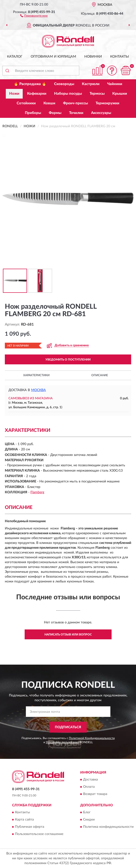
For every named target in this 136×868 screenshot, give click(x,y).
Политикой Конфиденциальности (92, 738)
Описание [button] (100, 375)
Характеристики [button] (36, 375)
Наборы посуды (68, 94)
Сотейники (26, 103)
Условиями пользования (62, 742)
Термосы (97, 94)
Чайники (115, 84)
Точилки (76, 113)
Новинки (93, 57)
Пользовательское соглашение (39, 834)
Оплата (89, 787)
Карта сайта (24, 820)
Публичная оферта (30, 827)
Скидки (89, 820)
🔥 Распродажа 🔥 (30, 84)
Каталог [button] (15, 57)
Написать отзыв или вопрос (68, 634)
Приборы (33, 113)
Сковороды (64, 84)
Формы (55, 113)
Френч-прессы (75, 103)
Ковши (49, 103)
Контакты (120, 57)
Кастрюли (91, 84)
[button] (34, 15)
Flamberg (37, 492)
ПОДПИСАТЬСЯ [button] (68, 727)
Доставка (90, 780)
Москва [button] (39, 390)
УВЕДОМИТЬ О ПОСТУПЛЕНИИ (68, 360)
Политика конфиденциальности (108, 827)
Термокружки (107, 103)
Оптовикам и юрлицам (53, 57)
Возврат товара (95, 794)
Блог (87, 812)
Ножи (14, 94)
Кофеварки (37, 94)
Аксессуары (101, 113)
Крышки (120, 94)
